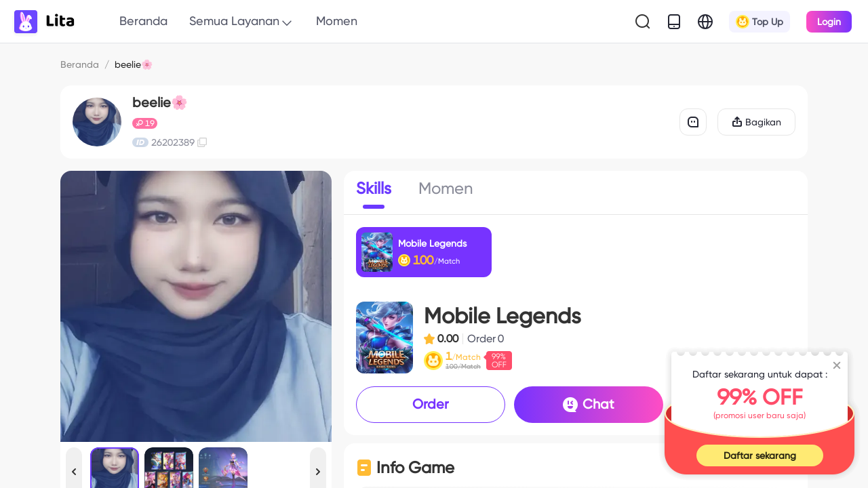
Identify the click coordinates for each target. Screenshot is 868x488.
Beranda (143, 21)
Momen (337, 21)
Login (829, 22)
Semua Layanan (242, 22)
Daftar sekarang (760, 455)
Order (431, 404)
